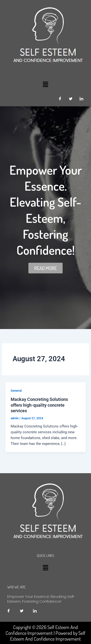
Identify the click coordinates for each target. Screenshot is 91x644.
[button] (45, 84)
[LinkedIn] (81, 99)
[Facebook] (60, 99)
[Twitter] (71, 99)
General (16, 391)
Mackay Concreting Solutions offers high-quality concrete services (39, 405)
